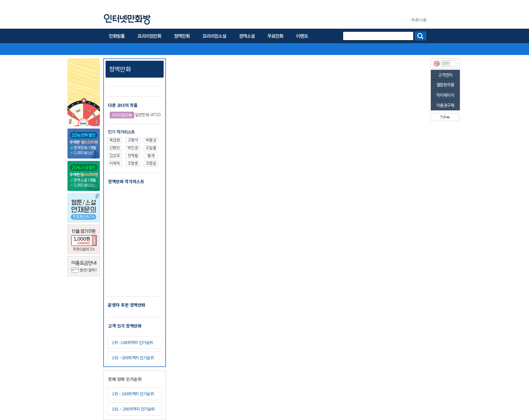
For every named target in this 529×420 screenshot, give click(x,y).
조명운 (151, 164)
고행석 (133, 140)
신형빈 (115, 148)
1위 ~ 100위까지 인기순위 (133, 394)
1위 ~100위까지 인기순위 (133, 342)
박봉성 (151, 140)
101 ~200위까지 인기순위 (133, 357)
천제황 (133, 156)
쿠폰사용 (419, 20)
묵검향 (115, 140)
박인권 (133, 148)
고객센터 (445, 75)
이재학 (115, 164)
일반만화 (129, 115)
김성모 (115, 156)
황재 (151, 156)
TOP (445, 117)
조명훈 (133, 164)
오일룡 (151, 148)
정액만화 (120, 69)
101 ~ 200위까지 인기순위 (133, 409)
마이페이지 (446, 95)
